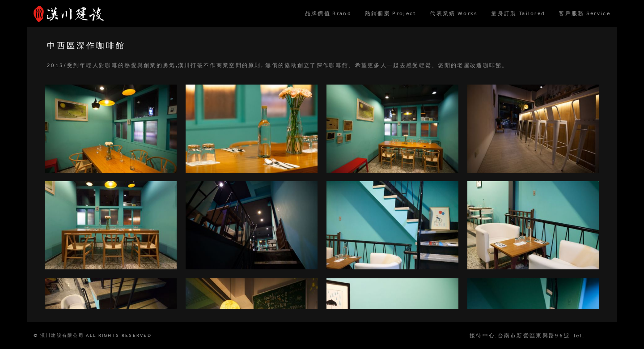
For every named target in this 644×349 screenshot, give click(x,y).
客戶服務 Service (585, 13)
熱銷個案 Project (391, 13)
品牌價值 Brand (328, 13)
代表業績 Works (454, 13)
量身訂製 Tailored (518, 13)
